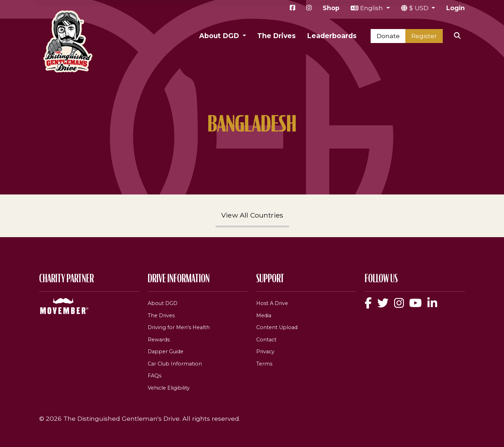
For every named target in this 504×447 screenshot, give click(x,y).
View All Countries (252, 215)
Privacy (265, 352)
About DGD (163, 303)
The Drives (276, 36)
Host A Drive (272, 303)
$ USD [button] (420, 8)
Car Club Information (175, 364)
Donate (388, 36)
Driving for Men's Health (179, 327)
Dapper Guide (166, 352)
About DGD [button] (220, 36)
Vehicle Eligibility (169, 388)
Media (264, 315)
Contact (266, 340)
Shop (331, 8)
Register (424, 36)
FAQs (155, 376)
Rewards (159, 340)
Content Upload (277, 327)
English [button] (372, 8)
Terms (264, 364)
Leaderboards (332, 36)
